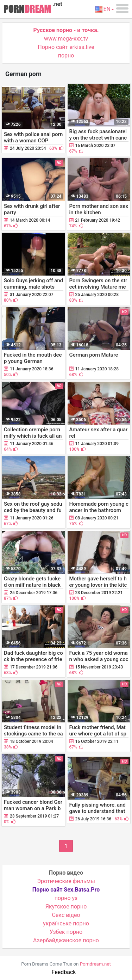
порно (66, 56)
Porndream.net (95, 964)
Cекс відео (66, 915)
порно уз (66, 898)
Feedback (64, 972)
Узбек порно (66, 932)
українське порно (66, 923)
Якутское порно (66, 907)
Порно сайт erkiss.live (66, 47)
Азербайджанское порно (66, 940)
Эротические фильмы (66, 881)
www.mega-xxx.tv (66, 39)
